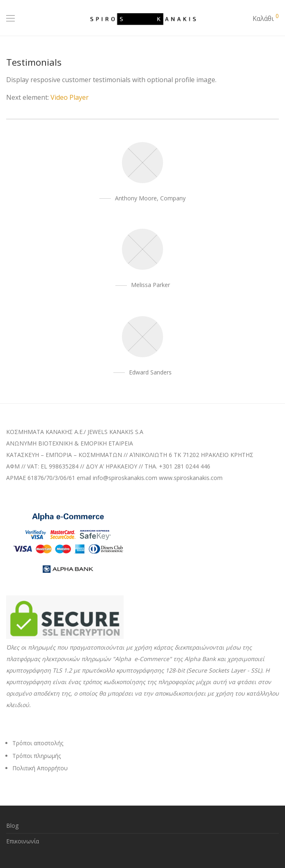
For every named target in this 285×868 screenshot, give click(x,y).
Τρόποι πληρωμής (37, 756)
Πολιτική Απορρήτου (40, 768)
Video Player (70, 97)
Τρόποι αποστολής (38, 743)
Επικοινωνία (23, 841)
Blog (12, 826)
